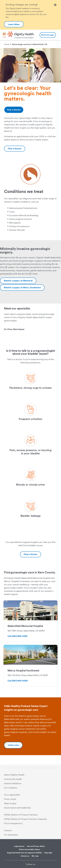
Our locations (11, 788)
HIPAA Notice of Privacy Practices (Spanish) (25, 819)
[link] (30, 335)
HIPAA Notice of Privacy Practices (21, 815)
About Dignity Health (14, 775)
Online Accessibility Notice (30, 850)
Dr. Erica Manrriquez (14, 329)
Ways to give (10, 803)
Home (8, 44)
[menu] (4, 35)
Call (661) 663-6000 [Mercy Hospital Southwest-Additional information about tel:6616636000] (18, 681)
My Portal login (48, 35)
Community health (13, 779)
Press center (10, 799)
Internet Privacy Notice (36, 846)
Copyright (48, 853)
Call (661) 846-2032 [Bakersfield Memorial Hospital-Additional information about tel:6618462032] (17, 636)
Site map (35, 856)
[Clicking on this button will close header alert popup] (55, 5)
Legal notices (19, 846)
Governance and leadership (17, 808)
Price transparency (13, 823)
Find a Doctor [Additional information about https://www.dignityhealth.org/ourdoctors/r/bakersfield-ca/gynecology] (14, 110)
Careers (8, 830)
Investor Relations (13, 783)
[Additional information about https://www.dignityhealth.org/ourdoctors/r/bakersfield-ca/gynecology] (15, 149)
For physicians (11, 835)
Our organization (12, 795)
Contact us (25, 856)
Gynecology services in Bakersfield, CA (30, 44)
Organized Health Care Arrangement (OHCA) (24, 853)
